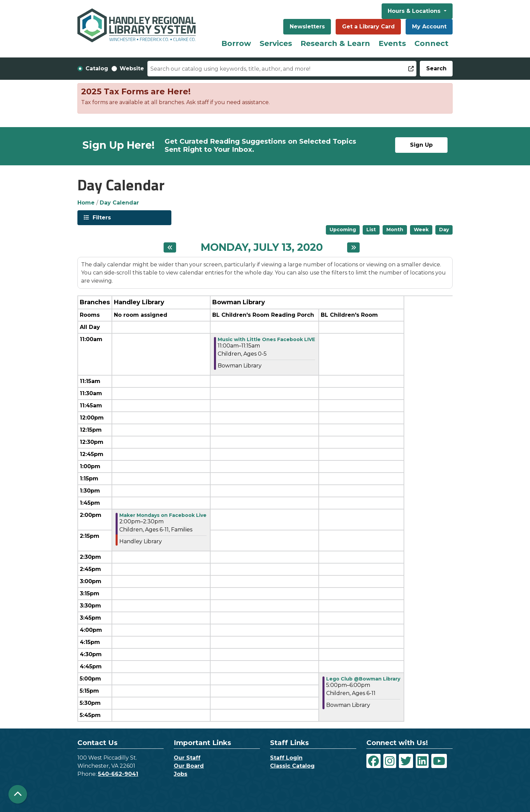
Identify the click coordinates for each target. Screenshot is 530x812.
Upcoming (343, 230)
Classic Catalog (292, 766)
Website (132, 68)
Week (421, 230)
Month (395, 230)
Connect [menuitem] (431, 43)
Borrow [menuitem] (236, 43)
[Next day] (353, 247)
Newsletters (307, 27)
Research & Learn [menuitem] (335, 43)
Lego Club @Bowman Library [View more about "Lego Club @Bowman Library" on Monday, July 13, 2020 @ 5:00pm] (363, 679)
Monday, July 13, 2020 (262, 247)
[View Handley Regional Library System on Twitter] (406, 761)
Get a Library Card (368, 27)
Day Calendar (119, 203)
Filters (101, 217)
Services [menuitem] (276, 43)
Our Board (189, 766)
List (371, 230)
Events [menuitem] (392, 43)
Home (86, 203)
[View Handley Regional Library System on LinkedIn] (422, 761)
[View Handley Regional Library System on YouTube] (439, 761)
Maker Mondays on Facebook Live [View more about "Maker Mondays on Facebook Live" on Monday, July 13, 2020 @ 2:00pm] (163, 515)
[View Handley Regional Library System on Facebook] (374, 761)
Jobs (180, 774)
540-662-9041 (118, 774)
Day (444, 230)
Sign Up (421, 145)
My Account (429, 27)
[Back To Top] (18, 794)
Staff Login (286, 758)
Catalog (97, 68)
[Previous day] (170, 247)
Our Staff (187, 758)
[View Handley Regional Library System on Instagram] (390, 761)
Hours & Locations (415, 11)
